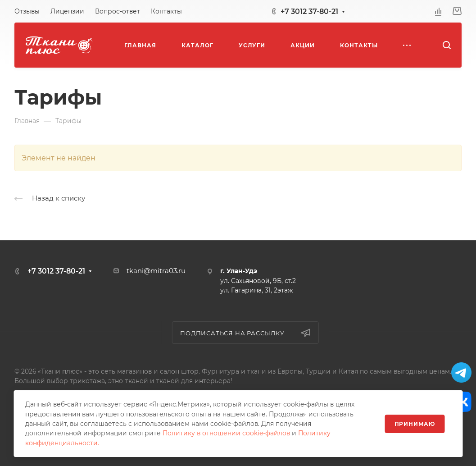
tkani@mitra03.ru (156, 271)
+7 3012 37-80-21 (309, 11)
